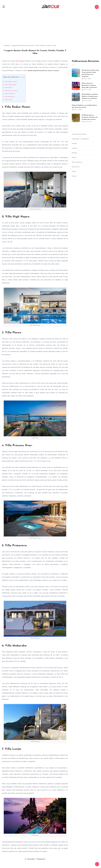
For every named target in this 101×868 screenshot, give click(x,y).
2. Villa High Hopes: (10, 85)
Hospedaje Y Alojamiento (36, 859)
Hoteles (75, 144)
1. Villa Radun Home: (11, 81)
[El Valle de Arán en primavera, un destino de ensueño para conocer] (76, 118)
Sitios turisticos (77, 163)
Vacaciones (76, 167)
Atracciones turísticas (79, 135)
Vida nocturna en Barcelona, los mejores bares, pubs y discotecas (90, 85)
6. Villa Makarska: (9, 97)
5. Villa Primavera (10, 94)
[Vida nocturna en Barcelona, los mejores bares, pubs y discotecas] (76, 86)
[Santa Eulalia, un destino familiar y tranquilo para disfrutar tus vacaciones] (76, 97)
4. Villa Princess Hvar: (11, 90)
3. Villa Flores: (8, 88)
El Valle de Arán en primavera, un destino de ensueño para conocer (90, 118)
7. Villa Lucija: (8, 100)
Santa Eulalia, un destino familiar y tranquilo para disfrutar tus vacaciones (90, 97)
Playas (74, 158)
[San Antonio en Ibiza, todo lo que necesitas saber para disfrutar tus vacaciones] (76, 73)
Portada (7, 45)
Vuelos (74, 177)
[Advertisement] (50, 30)
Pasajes (75, 153)
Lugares (75, 149)
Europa (21, 61)
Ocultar (22, 77)
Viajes (74, 172)
